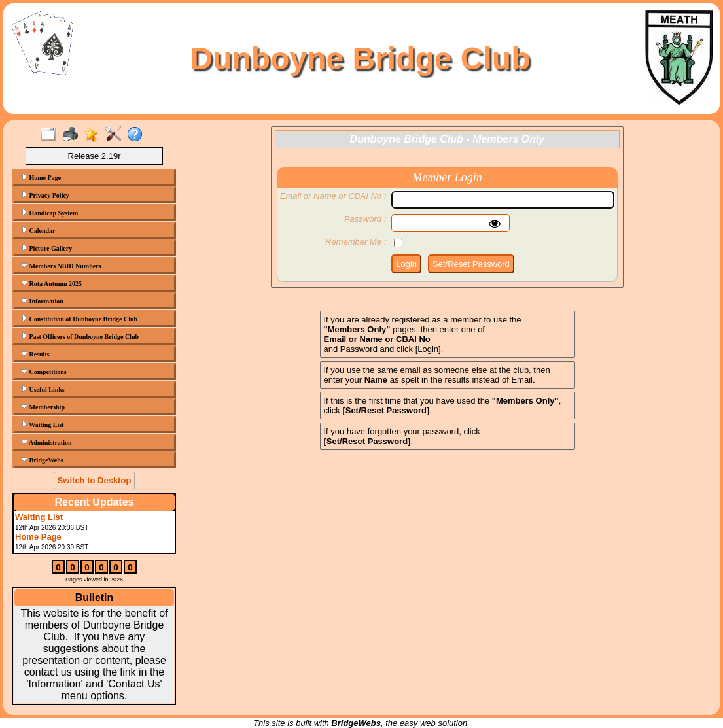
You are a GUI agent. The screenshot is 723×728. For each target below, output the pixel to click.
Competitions (44, 372)
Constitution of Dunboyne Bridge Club (79, 319)
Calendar (38, 230)
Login (406, 264)
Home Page (41, 177)
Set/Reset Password (471, 264)
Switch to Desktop (95, 480)
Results (35, 354)
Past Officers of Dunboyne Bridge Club (80, 336)
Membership (43, 407)
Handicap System (49, 213)
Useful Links (43, 389)
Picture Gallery (46, 248)
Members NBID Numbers (61, 266)
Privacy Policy (45, 195)
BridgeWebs (42, 460)
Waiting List (42, 425)
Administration (46, 442)
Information (42, 301)
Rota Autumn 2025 (51, 283)
